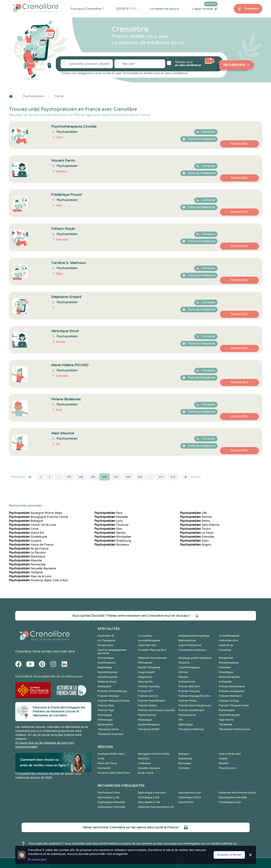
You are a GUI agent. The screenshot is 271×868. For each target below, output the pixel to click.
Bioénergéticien (187, 640)
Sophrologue (186, 725)
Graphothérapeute (189, 667)
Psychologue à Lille (149, 797)
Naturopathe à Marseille (233, 797)
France (59, 96)
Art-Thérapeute (106, 640)
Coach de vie (226, 645)
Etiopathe (184, 663)
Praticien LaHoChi (148, 696)
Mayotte (25, 561)
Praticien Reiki (106, 705)
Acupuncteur (145, 636)
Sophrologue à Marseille (152, 793)
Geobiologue (105, 667)
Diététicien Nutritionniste (152, 658)
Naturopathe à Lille (149, 802)
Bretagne (26, 521)
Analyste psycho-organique (194, 636)
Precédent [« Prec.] (22, 477)
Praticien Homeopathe (232, 691)
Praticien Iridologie (108, 696)
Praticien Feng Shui (189, 691)
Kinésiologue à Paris (190, 797)
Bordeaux (112, 545)
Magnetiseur (145, 677)
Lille (193, 513)
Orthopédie (225, 682)
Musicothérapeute (229, 677)
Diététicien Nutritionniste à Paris (237, 793)
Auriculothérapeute (149, 640)
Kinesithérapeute (107, 677)
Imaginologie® (146, 672)
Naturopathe (145, 682)
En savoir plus (37, 860)
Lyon (109, 521)
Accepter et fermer (229, 855)
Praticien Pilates (188, 701)
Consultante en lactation (192, 650)
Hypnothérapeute (108, 672)
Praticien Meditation (230, 696)
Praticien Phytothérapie (151, 701)
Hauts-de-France (31, 545)
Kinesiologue (226, 672)
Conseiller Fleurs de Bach (152, 650)
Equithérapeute (107, 663)
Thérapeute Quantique (111, 734)
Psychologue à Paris (109, 793)
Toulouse (111, 525)
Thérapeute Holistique (191, 729)
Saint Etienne (200, 525)
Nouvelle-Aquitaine (32, 568)
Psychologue (105, 715)
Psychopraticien (34, 96)
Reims (195, 521)
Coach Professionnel (190, 645)
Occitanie (26, 572)
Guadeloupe (28, 537)
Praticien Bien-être (189, 686)
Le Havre (197, 533)
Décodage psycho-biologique (195, 658)
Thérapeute (225, 725)
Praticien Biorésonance (232, 686)
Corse (24, 529)
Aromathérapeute (229, 636)
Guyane (25, 541)
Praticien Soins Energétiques (195, 705)
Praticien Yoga (106, 710)
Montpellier (113, 537)
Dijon (194, 541)
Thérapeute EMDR (149, 729)
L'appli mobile (205, 9)
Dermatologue (106, 658)
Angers (196, 545)
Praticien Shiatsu (147, 705)
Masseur (183, 677)
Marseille (111, 517)
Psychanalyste (227, 710)
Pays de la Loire (30, 576)
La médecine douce (164, 9)
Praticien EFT (145, 691)
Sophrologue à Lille (108, 797)
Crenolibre (23, 651)
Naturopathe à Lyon (190, 793)
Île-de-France (29, 549)
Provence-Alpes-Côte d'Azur (39, 580)
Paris (108, 513)
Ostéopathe (104, 686)
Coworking (225, 650)
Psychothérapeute (229, 715)
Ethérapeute (145, 663)
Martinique (27, 557)
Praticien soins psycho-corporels (156, 710)
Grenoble (197, 537)
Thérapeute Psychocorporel (234, 729)
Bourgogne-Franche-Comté (39, 517)
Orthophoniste (187, 682)
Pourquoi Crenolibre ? (87, 9)
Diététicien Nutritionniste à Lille (156, 807)
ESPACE (126, 9)
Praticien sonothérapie (191, 710)
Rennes (196, 517)
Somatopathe (105, 725)
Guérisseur (225, 667)
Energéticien (226, 658)
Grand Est (26, 533)
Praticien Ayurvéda (149, 686)
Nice (108, 529)
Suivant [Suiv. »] (192, 477)
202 (128, 477)
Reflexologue (105, 720)
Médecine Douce (107, 682)
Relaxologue (145, 720)
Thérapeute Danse (108, 729)
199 (93, 477)
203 (140, 477)
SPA (181, 720)
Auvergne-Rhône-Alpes (36, 513)
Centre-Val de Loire (33, 525)
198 (81, 477)
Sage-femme (226, 720)
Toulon (195, 529)
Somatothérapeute (149, 725)
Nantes (110, 533)
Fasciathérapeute (229, 663)
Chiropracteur (106, 645)
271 (161, 477)
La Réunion (27, 553)
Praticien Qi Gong (229, 701)
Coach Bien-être (147, 645)
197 (69, 477)
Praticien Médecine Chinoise (114, 701)
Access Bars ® (106, 636)
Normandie (27, 564)
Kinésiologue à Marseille (111, 807)
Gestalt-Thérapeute (149, 667)
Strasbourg (113, 541)
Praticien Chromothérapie (112, 691)
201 (116, 477)
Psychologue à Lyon (230, 802)
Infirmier (183, 672)
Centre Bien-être (228, 640)
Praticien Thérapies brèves (234, 705)
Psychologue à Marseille (111, 802)
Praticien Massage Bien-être (195, 696)
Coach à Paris (186, 802)
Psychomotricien (147, 715)
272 (173, 477)
